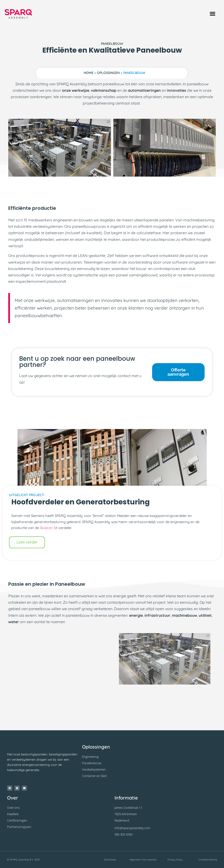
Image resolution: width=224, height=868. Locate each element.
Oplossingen (108, 73)
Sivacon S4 (49, 528)
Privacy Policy (175, 860)
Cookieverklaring (208, 860)
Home (89, 73)
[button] (212, 14)
